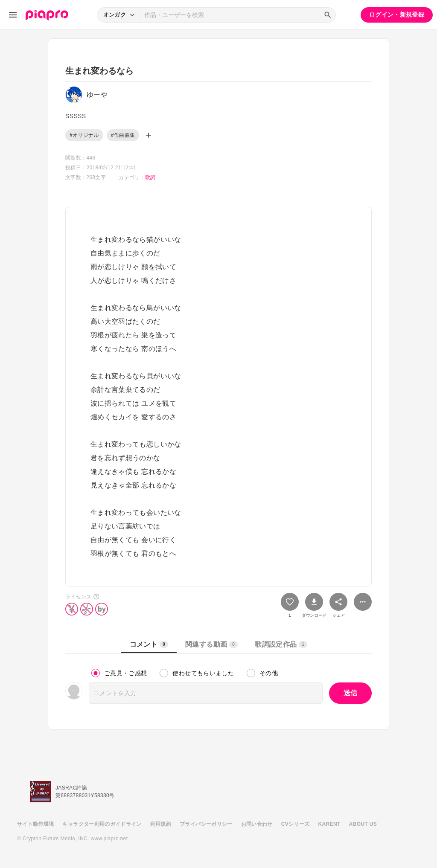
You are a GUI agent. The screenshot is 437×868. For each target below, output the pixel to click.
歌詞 (150, 177)
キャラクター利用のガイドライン (102, 824)
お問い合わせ (257, 824)
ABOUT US (363, 824)
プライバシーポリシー (206, 824)
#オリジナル (84, 135)
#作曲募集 (123, 135)
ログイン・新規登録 (397, 15)
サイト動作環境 (35, 824)
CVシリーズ (296, 824)
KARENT (329, 824)
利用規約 (161, 824)
